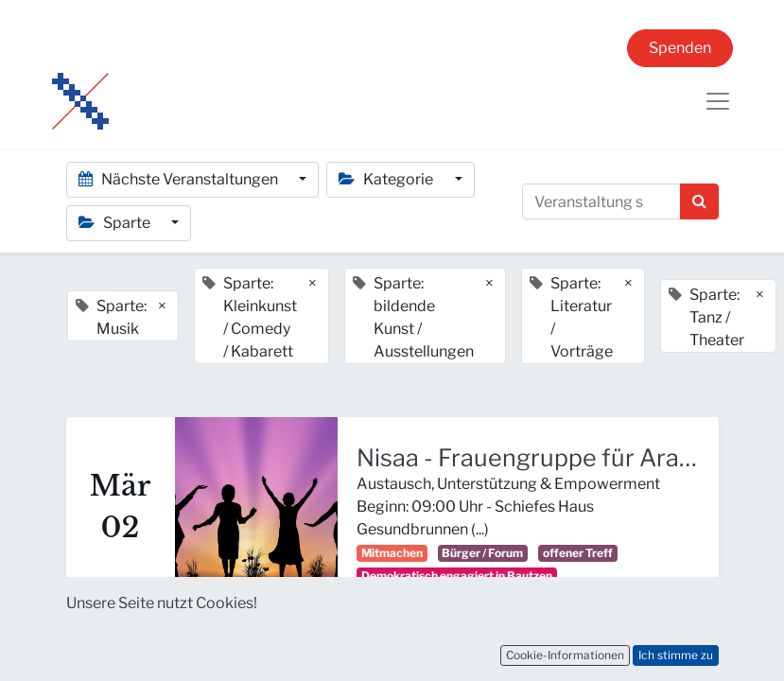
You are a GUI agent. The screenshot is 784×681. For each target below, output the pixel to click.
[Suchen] (699, 201)
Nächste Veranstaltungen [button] (180, 179)
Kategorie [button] (387, 179)
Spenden (680, 48)
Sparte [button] (116, 223)
